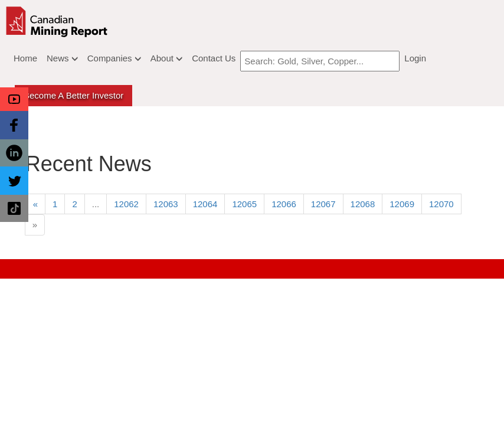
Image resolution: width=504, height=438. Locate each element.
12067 (323, 204)
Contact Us (214, 58)
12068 (363, 204)
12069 (402, 204)
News (62, 58)
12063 (166, 204)
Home (25, 58)
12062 (126, 204)
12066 (284, 204)
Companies (114, 58)
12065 (244, 204)
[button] (14, 99)
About (166, 58)
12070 (441, 204)
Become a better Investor (73, 95)
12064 (205, 204)
